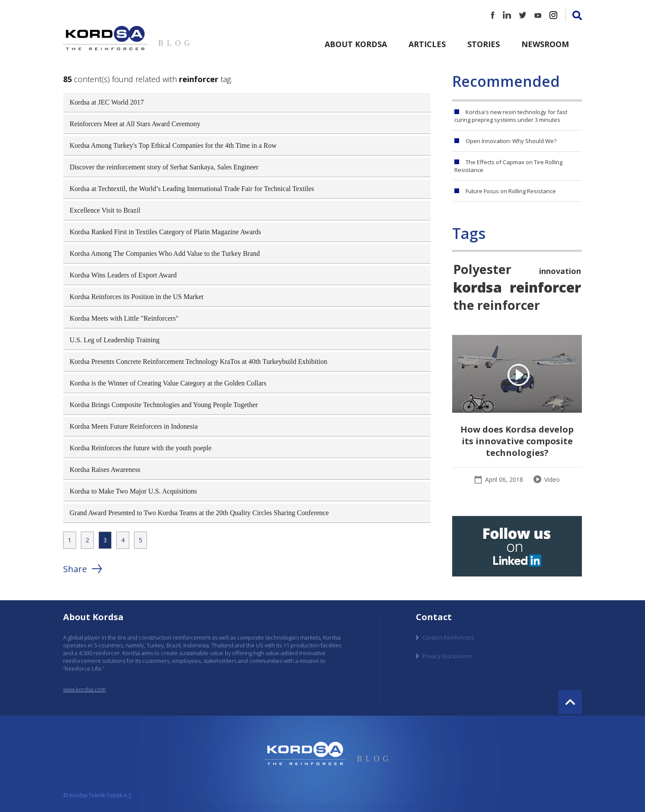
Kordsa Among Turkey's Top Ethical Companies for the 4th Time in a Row (173, 145)
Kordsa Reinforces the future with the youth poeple (140, 448)
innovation (560, 271)
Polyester (482, 269)
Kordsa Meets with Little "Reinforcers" (124, 318)
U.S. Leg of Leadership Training (115, 340)
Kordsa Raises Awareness (105, 470)
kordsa (477, 287)
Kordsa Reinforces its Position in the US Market (137, 297)
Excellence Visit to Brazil (105, 210)
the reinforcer (497, 305)
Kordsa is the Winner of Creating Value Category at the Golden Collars (168, 383)
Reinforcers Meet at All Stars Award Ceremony (135, 124)
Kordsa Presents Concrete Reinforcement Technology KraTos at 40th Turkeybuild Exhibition (198, 361)
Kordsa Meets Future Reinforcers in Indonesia (134, 426)
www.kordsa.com (85, 689)
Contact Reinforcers (448, 637)
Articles (427, 44)
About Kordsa (356, 44)
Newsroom (545, 44)
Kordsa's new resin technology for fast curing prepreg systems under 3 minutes (511, 116)
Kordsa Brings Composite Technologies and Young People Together (164, 405)
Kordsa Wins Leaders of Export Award (123, 275)
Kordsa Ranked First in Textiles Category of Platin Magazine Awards (165, 232)
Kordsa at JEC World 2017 (107, 102)
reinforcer (545, 287)
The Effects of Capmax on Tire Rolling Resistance (508, 166)
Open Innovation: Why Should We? (511, 141)
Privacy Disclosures (447, 656)
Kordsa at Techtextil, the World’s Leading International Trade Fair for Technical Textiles (192, 189)
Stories (484, 44)
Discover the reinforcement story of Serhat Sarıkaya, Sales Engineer (164, 167)
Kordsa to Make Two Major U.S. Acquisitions (133, 491)
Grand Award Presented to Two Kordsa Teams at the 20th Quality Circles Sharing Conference (199, 513)
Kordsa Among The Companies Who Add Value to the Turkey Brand (165, 253)
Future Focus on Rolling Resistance (511, 191)
